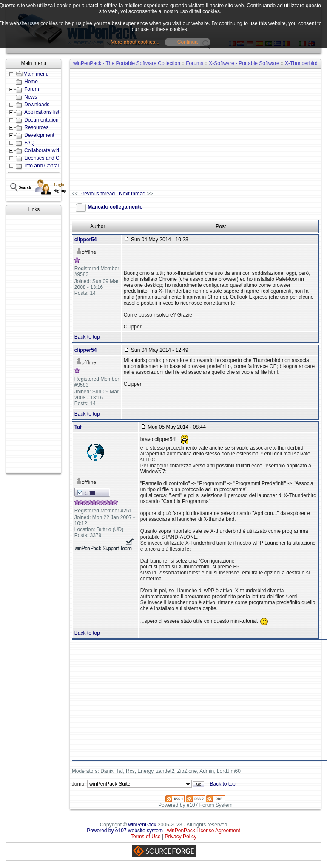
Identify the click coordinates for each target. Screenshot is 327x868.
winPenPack (142, 825)
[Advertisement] (34, 344)
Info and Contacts (44, 166)
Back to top (87, 337)
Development (39, 135)
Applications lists (43, 112)
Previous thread (97, 194)
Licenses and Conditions (52, 158)
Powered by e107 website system (125, 831)
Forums (195, 63)
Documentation (41, 120)
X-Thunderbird (301, 63)
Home (31, 82)
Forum (32, 89)
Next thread (132, 194)
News (31, 97)
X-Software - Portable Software (244, 63)
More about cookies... (135, 42)
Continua (188, 42)
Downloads (37, 105)
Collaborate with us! (47, 150)
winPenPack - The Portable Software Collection (127, 63)
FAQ (29, 143)
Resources (36, 127)
